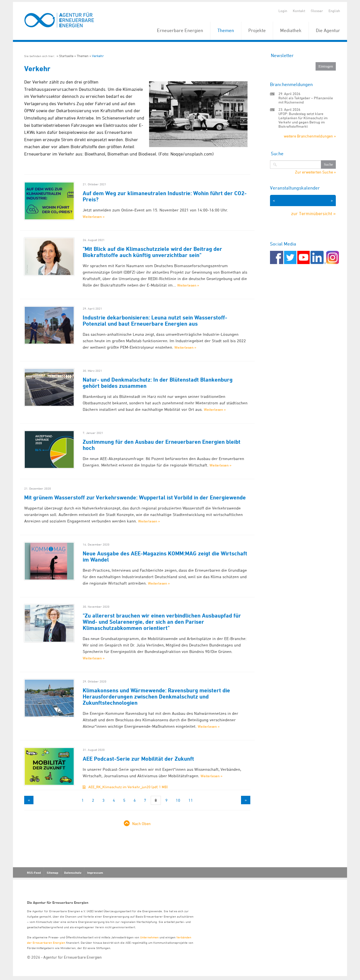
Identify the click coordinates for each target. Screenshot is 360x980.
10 (178, 800)
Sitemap (52, 873)
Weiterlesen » (94, 217)
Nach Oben (141, 824)
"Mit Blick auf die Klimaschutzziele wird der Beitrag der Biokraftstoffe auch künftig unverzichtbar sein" (152, 252)
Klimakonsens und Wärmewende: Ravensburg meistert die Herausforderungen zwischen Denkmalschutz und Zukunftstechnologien (156, 697)
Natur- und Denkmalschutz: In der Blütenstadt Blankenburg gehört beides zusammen (158, 383)
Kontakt (299, 11)
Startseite (66, 56)
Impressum (95, 873)
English (334, 11)
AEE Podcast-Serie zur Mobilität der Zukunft (138, 759)
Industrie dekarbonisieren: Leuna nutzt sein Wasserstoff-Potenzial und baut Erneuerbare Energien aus (155, 321)
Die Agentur (328, 30)
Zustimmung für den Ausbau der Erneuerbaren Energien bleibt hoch (162, 445)
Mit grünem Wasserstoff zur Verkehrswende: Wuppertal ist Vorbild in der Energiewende (135, 497)
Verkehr (98, 56)
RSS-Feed (34, 873)
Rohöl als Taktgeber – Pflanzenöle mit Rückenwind (306, 100)
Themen (226, 30)
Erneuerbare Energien (180, 30)
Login (283, 11)
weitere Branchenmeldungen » (310, 136)
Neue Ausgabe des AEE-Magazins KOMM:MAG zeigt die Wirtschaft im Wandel (165, 557)
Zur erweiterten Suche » (315, 172)
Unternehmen (149, 937)
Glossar (317, 11)
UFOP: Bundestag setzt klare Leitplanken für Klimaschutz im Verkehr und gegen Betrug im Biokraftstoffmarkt (303, 120)
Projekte (257, 30)
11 (191, 800)
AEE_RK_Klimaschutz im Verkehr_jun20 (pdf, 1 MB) (128, 787)
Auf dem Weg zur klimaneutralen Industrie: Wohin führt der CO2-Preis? (165, 196)
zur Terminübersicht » (313, 213)
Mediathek (291, 30)
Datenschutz (73, 873)
